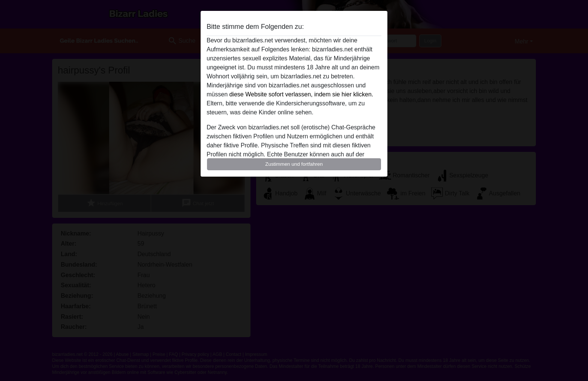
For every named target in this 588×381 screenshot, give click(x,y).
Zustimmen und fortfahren (294, 164)
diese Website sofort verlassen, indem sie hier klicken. (301, 94)
